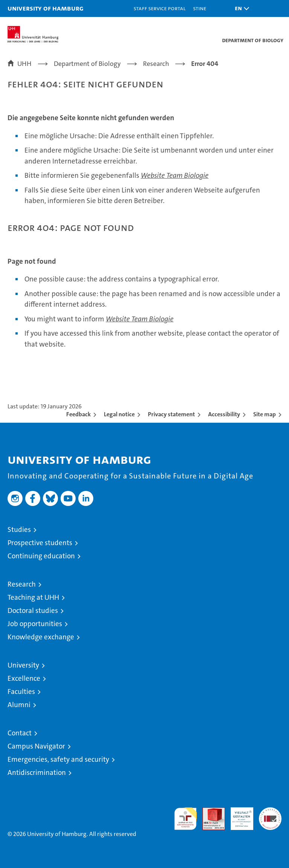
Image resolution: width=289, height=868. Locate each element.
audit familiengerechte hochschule (186, 819)
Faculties (21, 691)
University (23, 665)
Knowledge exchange (41, 637)
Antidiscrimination (37, 772)
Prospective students (40, 543)
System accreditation (270, 815)
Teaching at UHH (33, 597)
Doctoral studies (33, 611)
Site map (265, 414)
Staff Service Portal (160, 8)
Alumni (19, 705)
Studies (19, 530)
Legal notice (119, 414)
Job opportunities (35, 624)
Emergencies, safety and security (58, 759)
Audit (210, 811)
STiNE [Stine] (200, 8)
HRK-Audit (238, 815)
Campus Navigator (36, 746)
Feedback (78, 414)
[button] (240, 8)
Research (22, 584)
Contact (20, 733)
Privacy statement (171, 414)
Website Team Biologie (175, 175)
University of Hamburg (46, 8)
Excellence (24, 678)
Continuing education (41, 556)
